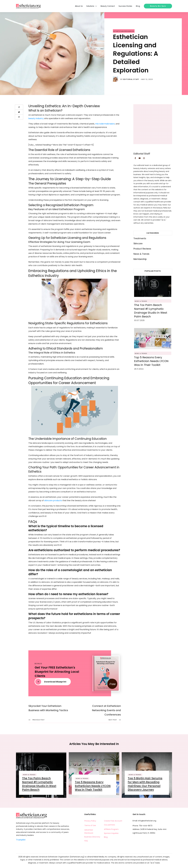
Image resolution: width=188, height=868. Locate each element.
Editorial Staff (131, 79)
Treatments (140, 238)
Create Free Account (113, 821)
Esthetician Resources (124, 31)
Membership (140, 259)
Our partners (109, 825)
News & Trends (141, 254)
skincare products (53, 500)
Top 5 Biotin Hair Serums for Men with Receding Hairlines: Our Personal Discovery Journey (145, 784)
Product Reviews (142, 249)
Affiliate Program (111, 829)
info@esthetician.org (147, 821)
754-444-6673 (146, 826)
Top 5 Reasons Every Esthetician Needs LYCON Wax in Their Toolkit (151, 361)
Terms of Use (90, 825)
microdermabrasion (105, 124)
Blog (106, 837)
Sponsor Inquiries (111, 833)
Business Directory (92, 837)
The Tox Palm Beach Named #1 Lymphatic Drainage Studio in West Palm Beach (151, 311)
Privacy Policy (90, 821)
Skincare (138, 244)
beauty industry (36, 118)
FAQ (86, 841)
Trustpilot (21, 840)
